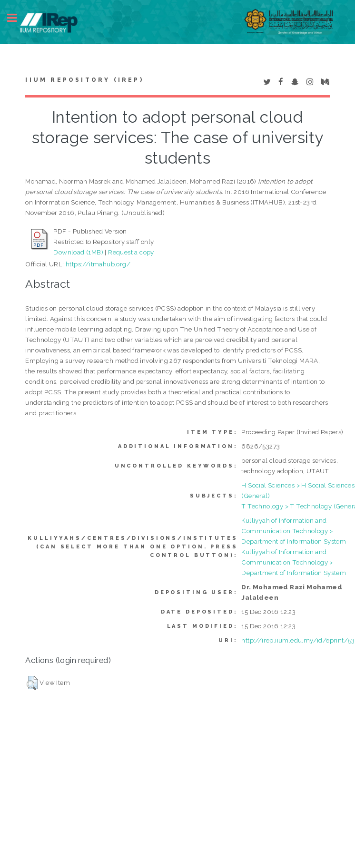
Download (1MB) (78, 252)
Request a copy (131, 252)
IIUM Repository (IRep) (84, 80)
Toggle (17, 18)
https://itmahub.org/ (98, 264)
